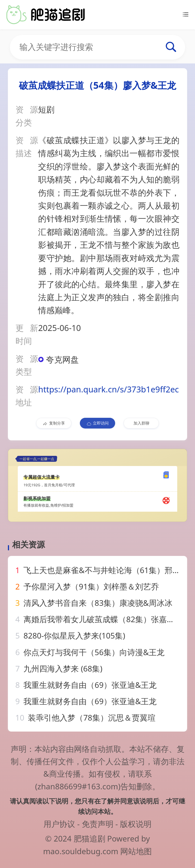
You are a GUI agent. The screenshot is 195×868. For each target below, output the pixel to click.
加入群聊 (141, 423)
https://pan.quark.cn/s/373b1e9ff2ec (109, 389)
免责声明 (98, 824)
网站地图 (136, 851)
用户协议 (59, 824)
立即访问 (97, 423)
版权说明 (136, 824)
